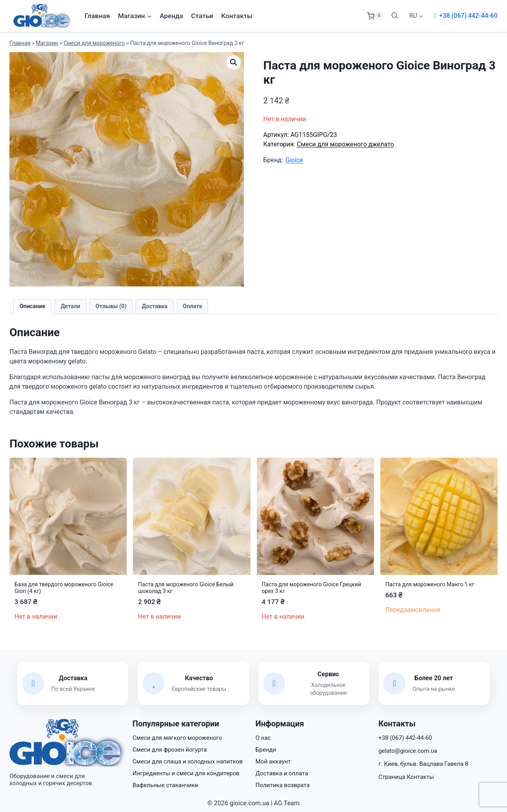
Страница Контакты (406, 777)
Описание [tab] (32, 306)
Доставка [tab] (154, 306)
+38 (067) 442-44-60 (468, 16)
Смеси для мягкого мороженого (177, 738)
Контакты (237, 16)
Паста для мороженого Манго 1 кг (430, 584)
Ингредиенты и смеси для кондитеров (186, 773)
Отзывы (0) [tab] (111, 306)
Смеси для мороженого (94, 43)
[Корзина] (375, 16)
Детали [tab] (71, 306)
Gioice (294, 160)
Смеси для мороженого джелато (345, 144)
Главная (97, 16)
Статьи (202, 16)
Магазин (47, 43)
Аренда (171, 16)
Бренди (266, 750)
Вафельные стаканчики (166, 785)
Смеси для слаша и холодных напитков (188, 761)
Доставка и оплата (282, 773)
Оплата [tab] (192, 306)
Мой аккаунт (273, 761)
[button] (234, 62)
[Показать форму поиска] (395, 16)
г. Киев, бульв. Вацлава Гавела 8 (423, 764)
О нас (263, 738)
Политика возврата (283, 785)
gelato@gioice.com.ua (408, 751)
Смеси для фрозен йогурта (170, 750)
